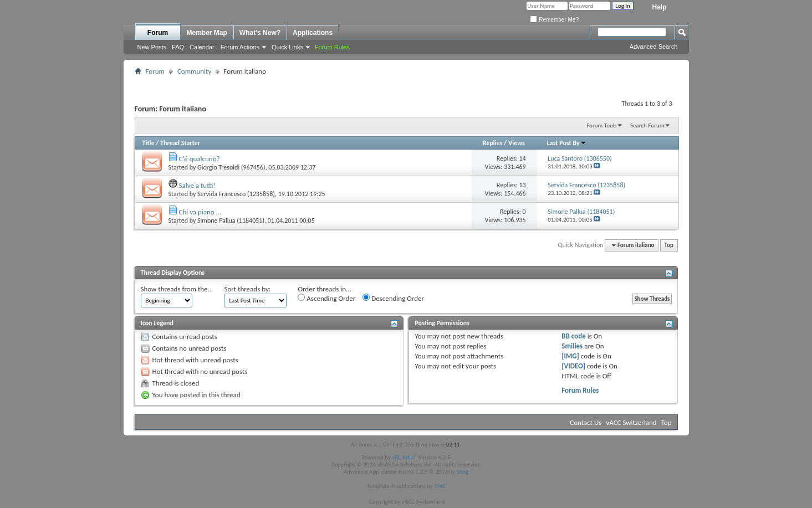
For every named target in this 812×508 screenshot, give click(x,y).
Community (194, 71)
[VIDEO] (573, 366)
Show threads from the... (177, 289)
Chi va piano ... (200, 212)
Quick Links (287, 47)
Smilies (572, 346)
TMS (440, 486)
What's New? (260, 33)
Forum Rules (580, 390)
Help (659, 7)
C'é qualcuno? (199, 159)
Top (669, 245)
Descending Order (393, 298)
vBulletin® (404, 457)
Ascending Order (326, 298)
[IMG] (570, 356)
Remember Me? (554, 20)
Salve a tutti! (197, 185)
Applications (313, 33)
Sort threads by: (247, 289)
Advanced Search (654, 47)
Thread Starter (180, 143)
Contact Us (586, 422)
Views (517, 143)
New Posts (152, 47)
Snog (463, 472)
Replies (493, 143)
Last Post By (567, 143)
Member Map (207, 33)
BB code (573, 336)
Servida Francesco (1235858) (236, 194)
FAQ (178, 47)
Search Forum (647, 125)
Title (149, 143)
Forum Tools (601, 125)
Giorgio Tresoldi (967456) (231, 167)
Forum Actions (240, 47)
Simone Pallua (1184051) (231, 220)
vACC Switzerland (631, 422)
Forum (158, 33)
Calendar (202, 47)
